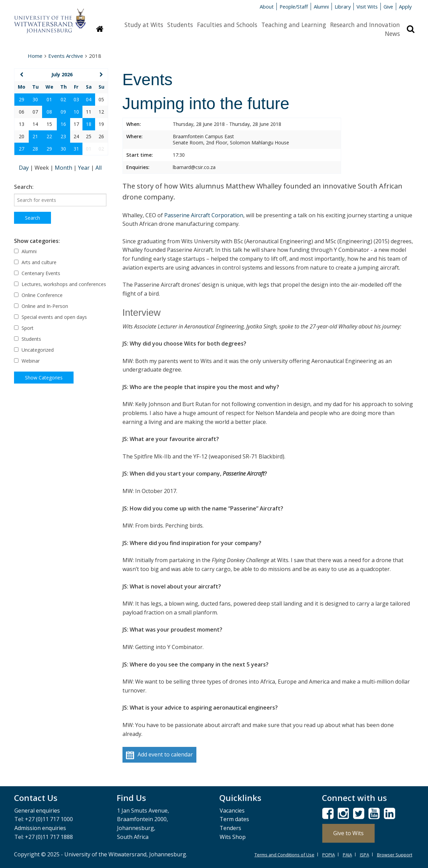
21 (35, 136)
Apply (405, 7)
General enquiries (37, 811)
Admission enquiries (40, 828)
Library (343, 7)
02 (63, 99)
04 (89, 99)
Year (85, 168)
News (392, 34)
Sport (24, 328)
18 (89, 124)
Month (64, 168)
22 (49, 136)
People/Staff (294, 7)
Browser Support (395, 855)
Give (388, 7)
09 (63, 112)
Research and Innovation (365, 25)
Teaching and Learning (294, 25)
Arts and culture (35, 262)
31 (76, 149)
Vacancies (232, 811)
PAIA (347, 855)
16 (63, 124)
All (99, 168)
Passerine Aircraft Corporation (204, 215)
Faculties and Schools (227, 25)
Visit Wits (367, 7)
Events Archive (66, 56)
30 (35, 99)
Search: (24, 187)
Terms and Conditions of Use (284, 855)
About (267, 7)
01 (49, 99)
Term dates (234, 819)
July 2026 (62, 74)
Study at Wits (144, 25)
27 (22, 149)
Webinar (27, 361)
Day (24, 168)
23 (63, 136)
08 (49, 112)
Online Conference (38, 295)
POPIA (329, 855)
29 (22, 99)
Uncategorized (34, 350)
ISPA (365, 855)
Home (35, 56)
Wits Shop (233, 837)
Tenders (230, 828)
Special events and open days (50, 317)
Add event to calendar (159, 755)
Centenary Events (37, 273)
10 (76, 112)
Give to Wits (348, 833)
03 (76, 99)
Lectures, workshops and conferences (60, 284)
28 (35, 149)
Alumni (321, 7)
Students (180, 25)
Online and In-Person (41, 306)
